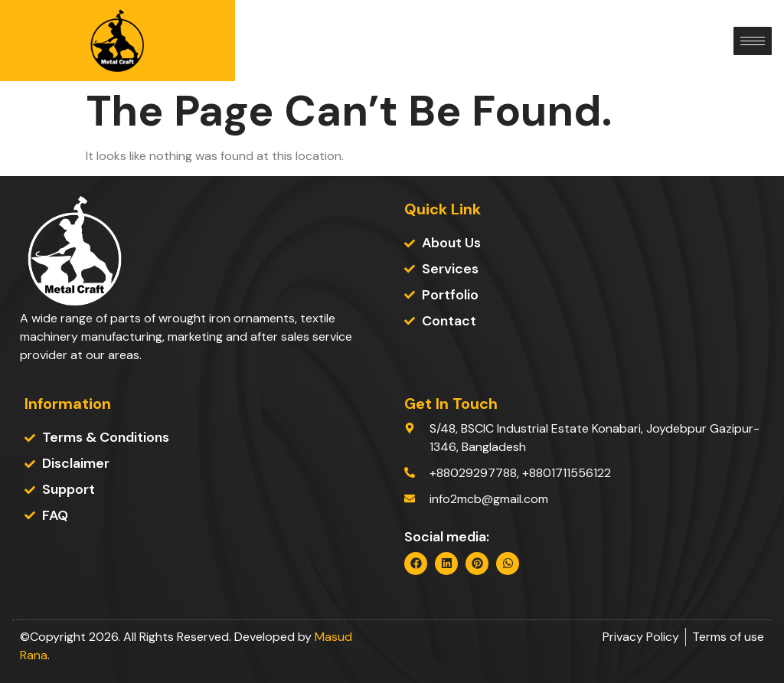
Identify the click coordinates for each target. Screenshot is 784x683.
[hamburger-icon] (753, 41)
